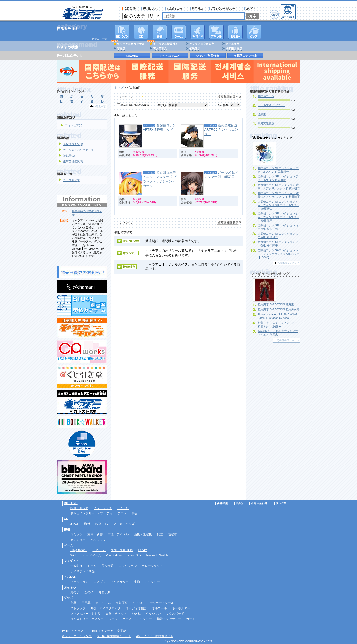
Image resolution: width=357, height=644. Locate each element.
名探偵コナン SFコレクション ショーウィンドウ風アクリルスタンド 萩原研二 (278, 205)
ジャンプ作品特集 (208, 56)
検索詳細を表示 (230, 223)
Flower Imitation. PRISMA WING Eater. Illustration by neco (278, 316)
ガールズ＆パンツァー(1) (79, 150)
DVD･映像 (122, 32)
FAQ (238, 503)
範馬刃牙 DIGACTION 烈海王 (276, 304)
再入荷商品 (160, 49)
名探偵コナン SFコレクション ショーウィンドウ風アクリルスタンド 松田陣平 (278, 217)
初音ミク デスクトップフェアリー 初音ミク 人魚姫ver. (279, 325)
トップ (119, 88)
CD (141, 32)
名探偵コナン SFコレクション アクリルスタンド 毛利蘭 (278, 178)
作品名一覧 (100, 107)
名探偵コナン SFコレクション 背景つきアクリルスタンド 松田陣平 (279, 195)
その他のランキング (288, 263)
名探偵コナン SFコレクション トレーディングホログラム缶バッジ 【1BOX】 (278, 254)
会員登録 (129, 9)
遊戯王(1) (69, 156)
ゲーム (68, 545)
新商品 (121, 49)
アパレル (216, 32)
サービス (175, 9)
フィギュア (198, 32)
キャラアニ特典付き (166, 44)
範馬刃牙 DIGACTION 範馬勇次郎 (279, 309)
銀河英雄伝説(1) (73, 161)
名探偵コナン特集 (245, 56)
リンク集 (280, 503)
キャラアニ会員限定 (202, 44)
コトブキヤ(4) (72, 180)
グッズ (254, 32)
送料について (151, 9)
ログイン (250, 9)
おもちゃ (235, 32)
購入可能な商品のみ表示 (135, 105)
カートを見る (288, 12)
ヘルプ (274, 14)
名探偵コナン (266, 96)
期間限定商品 (234, 49)
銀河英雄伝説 (266, 123)
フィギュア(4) (74, 125)
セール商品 (232, 44)
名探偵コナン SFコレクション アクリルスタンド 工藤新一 (278, 170)
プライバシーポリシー (224, 9)
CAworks (132, 56)
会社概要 (221, 503)
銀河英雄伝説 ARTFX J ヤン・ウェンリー (221, 130)
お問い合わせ (258, 503)
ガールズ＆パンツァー (272, 105)
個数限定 (195, 49)
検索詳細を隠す (230, 97)
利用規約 (197, 9)
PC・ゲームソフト (179, 32)
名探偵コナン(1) (73, 144)
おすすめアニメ (170, 56)
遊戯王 (262, 114)
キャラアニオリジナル (131, 44)
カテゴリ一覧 (99, 39)
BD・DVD (71, 503)
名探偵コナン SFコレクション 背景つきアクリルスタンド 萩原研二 (279, 187)
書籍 (160, 32)
